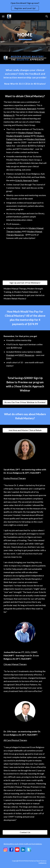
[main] (25, 36)
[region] (25, 6)
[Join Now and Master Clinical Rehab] (25, 430)
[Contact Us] (25, 832)
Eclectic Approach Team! (27, 180)
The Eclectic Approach (26, 108)
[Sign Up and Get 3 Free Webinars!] (25, 283)
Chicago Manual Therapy (15, 664)
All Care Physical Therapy (15, 740)
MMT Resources (26, 355)
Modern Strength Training (18, 136)
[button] (3, 16)
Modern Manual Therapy (30, 132)
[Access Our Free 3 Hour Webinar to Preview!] (25, 402)
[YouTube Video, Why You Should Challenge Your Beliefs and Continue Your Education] (25, 262)
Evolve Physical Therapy (15, 478)
